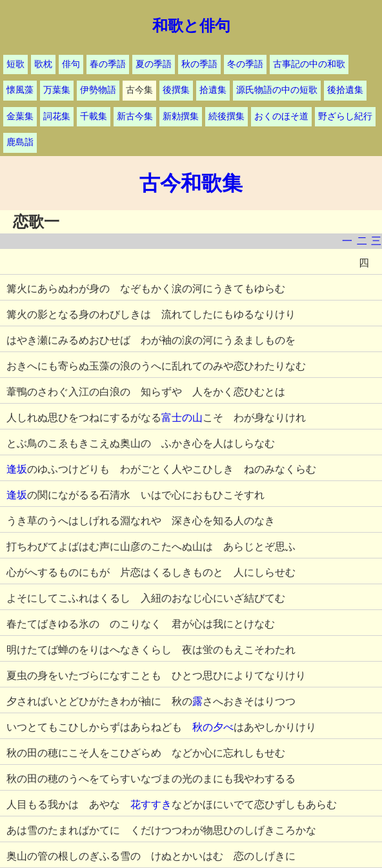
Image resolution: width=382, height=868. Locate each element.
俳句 (71, 64)
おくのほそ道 (281, 116)
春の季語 (108, 64)
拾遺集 (213, 90)
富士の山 (182, 418)
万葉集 (57, 90)
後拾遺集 (345, 90)
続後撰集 (226, 116)
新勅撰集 (181, 116)
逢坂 (17, 469)
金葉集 (20, 116)
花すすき (151, 804)
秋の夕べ (213, 727)
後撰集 (176, 90)
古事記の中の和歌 (309, 64)
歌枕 (43, 64)
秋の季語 (199, 64)
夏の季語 (154, 64)
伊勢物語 (98, 90)
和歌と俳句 (191, 26)
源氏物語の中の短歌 (277, 90)
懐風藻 (20, 90)
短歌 (15, 64)
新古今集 (135, 116)
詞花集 (57, 116)
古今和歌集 (191, 183)
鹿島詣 (20, 142)
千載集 (94, 116)
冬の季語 (245, 64)
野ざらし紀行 (345, 116)
